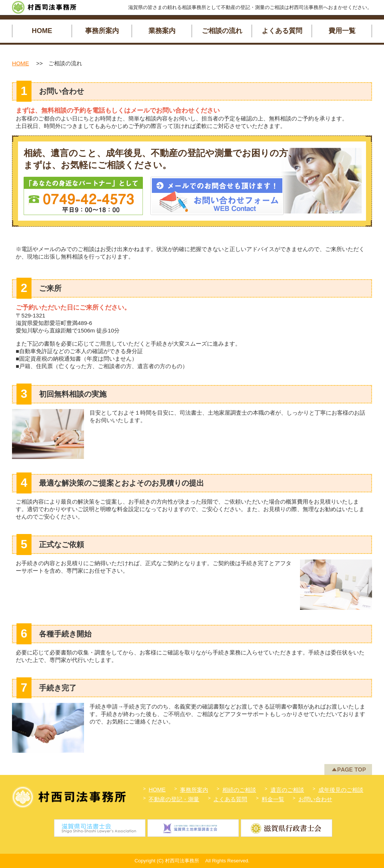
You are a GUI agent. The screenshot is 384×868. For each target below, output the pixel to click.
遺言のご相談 (287, 790)
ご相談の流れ (222, 31)
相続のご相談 (239, 790)
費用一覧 (342, 31)
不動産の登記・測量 (174, 799)
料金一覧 (273, 799)
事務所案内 (102, 31)
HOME (42, 31)
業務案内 (162, 31)
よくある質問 (282, 31)
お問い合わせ (315, 799)
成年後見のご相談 (341, 790)
